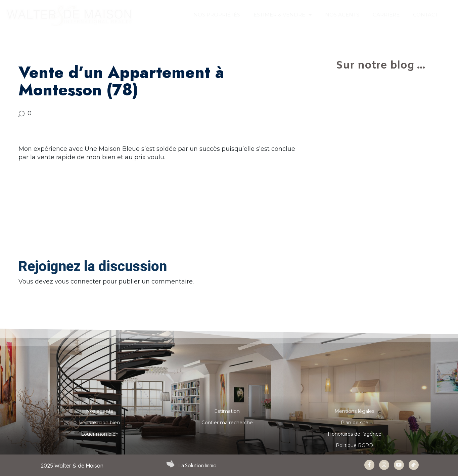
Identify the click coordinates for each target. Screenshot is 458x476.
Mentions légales (354, 411)
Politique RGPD (354, 445)
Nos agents (100, 411)
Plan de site (355, 423)
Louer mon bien (100, 434)
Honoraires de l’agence (355, 434)
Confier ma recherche (227, 423)
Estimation (227, 411)
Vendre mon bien (100, 423)
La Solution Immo (198, 466)
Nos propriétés (217, 15)
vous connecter (78, 282)
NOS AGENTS (342, 15)
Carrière (386, 15)
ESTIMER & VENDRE (283, 15)
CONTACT (426, 15)
